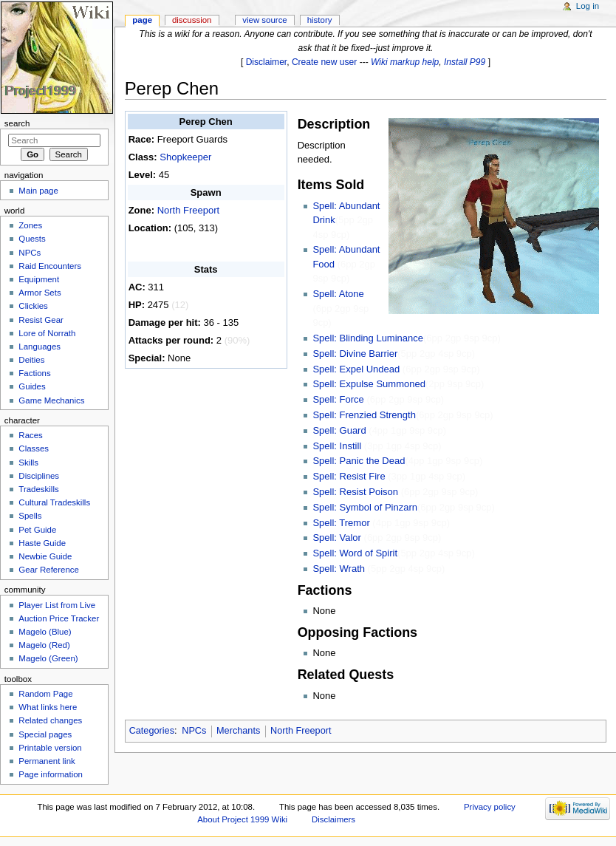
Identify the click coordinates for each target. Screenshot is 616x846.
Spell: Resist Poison (355, 492)
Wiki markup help (405, 62)
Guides (32, 386)
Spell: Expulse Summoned (369, 384)
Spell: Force (338, 399)
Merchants (238, 731)
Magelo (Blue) (45, 632)
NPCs (194, 731)
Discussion (192, 20)
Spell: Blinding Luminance (368, 338)
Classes (34, 448)
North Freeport (189, 210)
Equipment (39, 279)
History (320, 20)
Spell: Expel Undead (356, 369)
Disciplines (39, 476)
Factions (34, 373)
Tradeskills (38, 489)
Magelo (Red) (44, 645)
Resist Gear (41, 320)
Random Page (45, 694)
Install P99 (465, 62)
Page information (51, 774)
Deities (31, 360)
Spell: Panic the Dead (359, 461)
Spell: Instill (337, 446)
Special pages (45, 734)
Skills (28, 463)
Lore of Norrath (47, 333)
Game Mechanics (51, 400)
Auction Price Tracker (59, 618)
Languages (40, 347)
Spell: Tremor (341, 523)
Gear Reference (49, 570)
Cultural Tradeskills (54, 502)
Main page (38, 191)
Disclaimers (333, 819)
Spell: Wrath (339, 569)
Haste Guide (42, 543)
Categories (152, 731)
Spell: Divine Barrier (355, 354)
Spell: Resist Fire (349, 476)
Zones (30, 225)
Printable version (50, 748)
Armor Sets (40, 293)
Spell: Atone (338, 294)
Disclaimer (267, 62)
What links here (48, 707)
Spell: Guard (339, 430)
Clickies (33, 306)
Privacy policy (490, 807)
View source (264, 20)
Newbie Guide (45, 556)
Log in (588, 6)
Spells (30, 516)
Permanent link (47, 761)
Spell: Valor (337, 538)
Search (17, 123)
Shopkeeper (185, 157)
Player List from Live (57, 605)
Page (142, 20)
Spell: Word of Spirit (355, 553)
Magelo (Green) (48, 658)
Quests (32, 239)
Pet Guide (37, 530)
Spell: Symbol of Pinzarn (365, 507)
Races (30, 435)
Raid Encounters (50, 266)
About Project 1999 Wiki (242, 819)
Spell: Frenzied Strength (364, 415)
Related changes (50, 720)
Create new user (324, 62)
